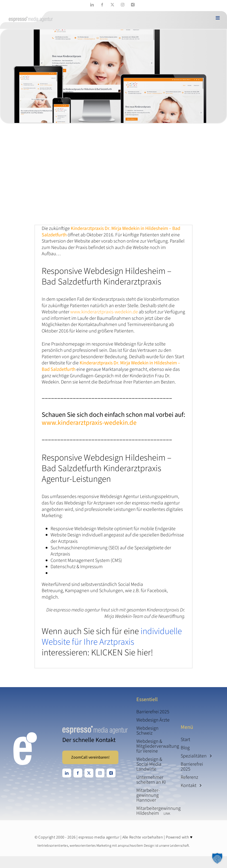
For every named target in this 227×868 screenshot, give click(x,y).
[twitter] (89, 773)
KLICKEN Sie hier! (122, 653)
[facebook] (78, 773)
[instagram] (100, 773)
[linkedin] (67, 773)
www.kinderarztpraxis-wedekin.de (104, 312)
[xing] (111, 773)
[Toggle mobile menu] (218, 18)
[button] (217, 858)
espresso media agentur (99, 837)
